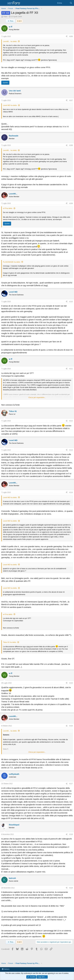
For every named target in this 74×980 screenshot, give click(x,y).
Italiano (6, 969)
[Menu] (4, 3)
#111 (71, 369)
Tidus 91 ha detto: (10, 642)
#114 (71, 492)
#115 (71, 683)
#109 (71, 203)
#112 (71, 421)
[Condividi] (67, 36)
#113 (71, 450)
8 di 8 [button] (19, 21)
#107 (71, 100)
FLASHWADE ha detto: (12, 262)
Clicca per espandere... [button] (37, 397)
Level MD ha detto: (10, 105)
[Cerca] (71, 3)
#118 (71, 834)
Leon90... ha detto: (10, 41)
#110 (71, 302)
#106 (71, 36)
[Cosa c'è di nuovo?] (66, 3)
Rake (5, 17)
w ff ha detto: (8, 208)
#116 (71, 726)
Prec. (10, 21)
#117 (71, 784)
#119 (71, 888)
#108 (71, 145)
